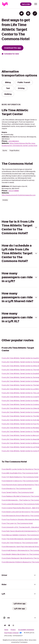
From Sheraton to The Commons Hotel (17, 488)
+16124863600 (13, 141)
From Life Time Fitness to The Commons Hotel (20, 543)
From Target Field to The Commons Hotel (18, 492)
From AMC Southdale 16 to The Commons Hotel (20, 473)
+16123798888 (13, 191)
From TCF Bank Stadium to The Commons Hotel (20, 477)
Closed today (8, 135)
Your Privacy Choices (13, 633)
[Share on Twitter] (22, 13)
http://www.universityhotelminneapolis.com (19, 195)
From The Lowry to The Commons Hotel (17, 523)
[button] (36, 4)
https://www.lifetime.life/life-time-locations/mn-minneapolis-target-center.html (19, 144)
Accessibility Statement (26, 630)
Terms (6, 630)
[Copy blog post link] (35, 13)
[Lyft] (5, 4)
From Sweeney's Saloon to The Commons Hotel (20, 481)
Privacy (13, 630)
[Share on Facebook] (28, 13)
